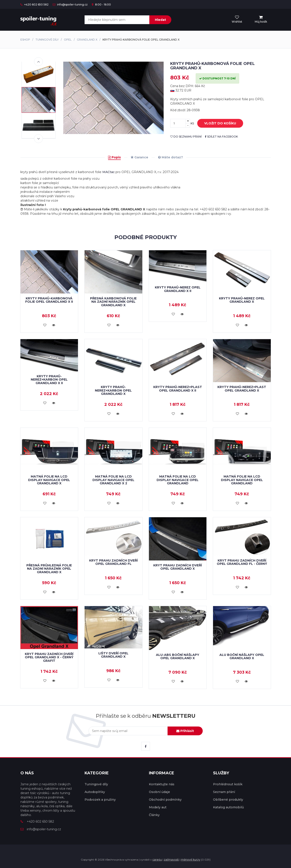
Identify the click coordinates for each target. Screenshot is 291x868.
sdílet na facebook (221, 137)
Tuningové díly (47, 40)
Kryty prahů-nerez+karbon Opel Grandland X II (49, 380)
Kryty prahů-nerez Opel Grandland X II (178, 289)
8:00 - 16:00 (101, 4)
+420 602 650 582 (34, 4)
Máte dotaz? (171, 157)
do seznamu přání (186, 137)
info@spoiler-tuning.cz (70, 4)
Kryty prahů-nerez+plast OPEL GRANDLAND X (242, 389)
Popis (114, 157)
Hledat (160, 20)
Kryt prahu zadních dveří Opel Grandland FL (113, 562)
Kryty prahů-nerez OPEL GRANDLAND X (242, 300)
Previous (38, 62)
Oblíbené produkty (228, 800)
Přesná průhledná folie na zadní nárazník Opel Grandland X (49, 569)
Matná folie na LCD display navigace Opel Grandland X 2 (113, 480)
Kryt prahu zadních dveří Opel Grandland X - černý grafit (49, 657)
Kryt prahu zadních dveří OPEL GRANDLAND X (178, 567)
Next (38, 139)
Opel (68, 40)
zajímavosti (171, 860)
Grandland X (87, 40)
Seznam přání (224, 792)
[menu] (261, 20)
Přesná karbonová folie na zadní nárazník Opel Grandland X (113, 302)
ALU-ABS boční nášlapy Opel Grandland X (178, 656)
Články (154, 815)
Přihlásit (185, 731)
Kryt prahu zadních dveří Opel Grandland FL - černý (242, 562)
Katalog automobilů (228, 807)
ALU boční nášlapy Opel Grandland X (242, 656)
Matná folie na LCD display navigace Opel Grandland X (49, 480)
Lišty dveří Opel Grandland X (113, 655)
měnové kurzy (191, 860)
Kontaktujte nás (162, 784)
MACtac (108, 172)
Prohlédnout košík (228, 784)
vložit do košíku (217, 123)
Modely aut (158, 807)
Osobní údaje (159, 792)
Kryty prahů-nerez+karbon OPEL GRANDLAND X (113, 390)
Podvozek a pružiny (100, 800)
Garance (139, 157)
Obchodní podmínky (165, 800)
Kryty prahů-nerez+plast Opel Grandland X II (178, 389)
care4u (157, 860)
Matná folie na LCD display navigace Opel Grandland (178, 480)
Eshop (25, 40)
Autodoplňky (95, 792)
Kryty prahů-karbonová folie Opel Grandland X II (49, 300)
